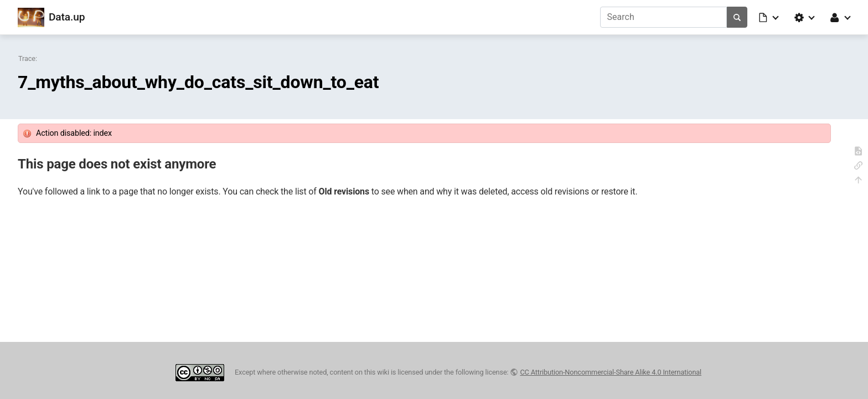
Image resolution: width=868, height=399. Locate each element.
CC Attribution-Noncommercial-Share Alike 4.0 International (611, 372)
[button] (769, 17)
